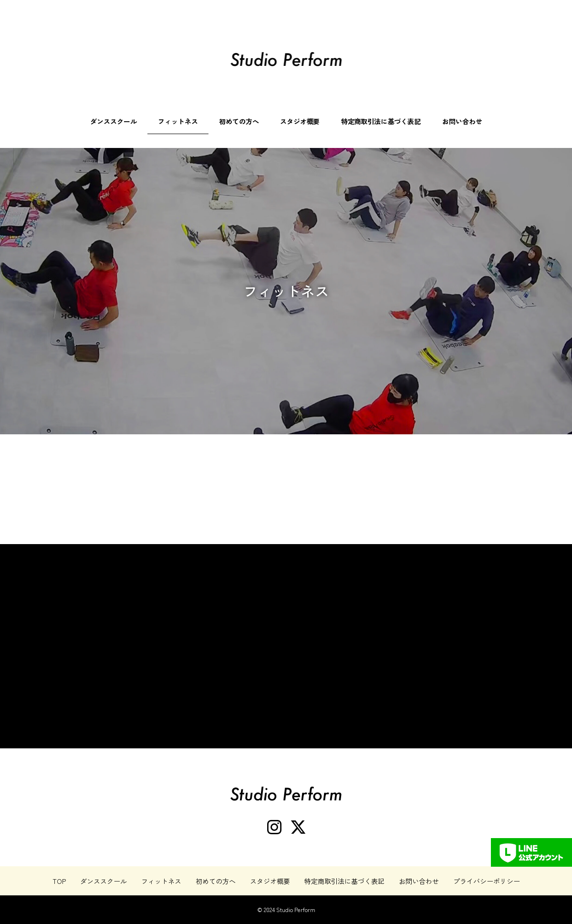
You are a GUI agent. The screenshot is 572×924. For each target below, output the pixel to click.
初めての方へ (239, 121)
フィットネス (178, 121)
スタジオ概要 (300, 121)
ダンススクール (114, 121)
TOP (59, 881)
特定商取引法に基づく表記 (381, 121)
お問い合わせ (462, 121)
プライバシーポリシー (487, 881)
